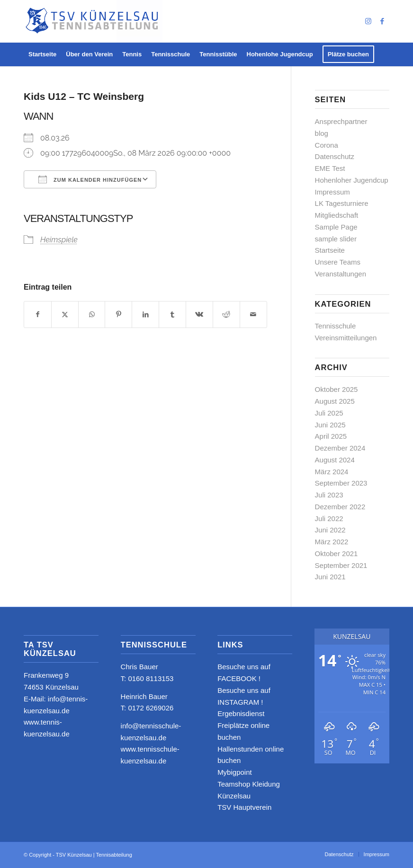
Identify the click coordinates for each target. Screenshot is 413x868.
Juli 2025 (329, 413)
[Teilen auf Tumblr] (172, 314)
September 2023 (341, 483)
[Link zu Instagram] (368, 21)
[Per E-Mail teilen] (253, 314)
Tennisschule (336, 326)
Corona (327, 145)
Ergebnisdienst (241, 713)
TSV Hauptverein (244, 807)
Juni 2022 (330, 530)
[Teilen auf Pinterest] (118, 314)
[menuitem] (42, 54)
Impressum (332, 192)
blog (322, 133)
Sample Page (336, 227)
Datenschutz (335, 156)
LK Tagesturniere (342, 203)
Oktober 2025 (337, 389)
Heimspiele (59, 240)
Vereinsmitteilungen (346, 338)
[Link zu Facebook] (382, 21)
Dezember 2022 (340, 507)
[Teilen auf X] (65, 314)
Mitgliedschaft (337, 215)
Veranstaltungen (341, 274)
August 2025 (335, 401)
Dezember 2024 (340, 448)
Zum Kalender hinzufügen (90, 179)
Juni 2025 (330, 425)
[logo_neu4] (93, 21)
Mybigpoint (235, 772)
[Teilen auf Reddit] (226, 314)
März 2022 (332, 542)
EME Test (330, 168)
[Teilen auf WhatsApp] (92, 314)
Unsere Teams (338, 262)
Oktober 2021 (337, 554)
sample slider (336, 239)
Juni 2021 (330, 577)
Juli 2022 (329, 518)
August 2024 (335, 460)
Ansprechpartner (341, 121)
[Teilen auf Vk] (199, 314)
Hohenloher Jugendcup (352, 180)
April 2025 (331, 436)
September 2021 (341, 565)
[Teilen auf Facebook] (38, 314)
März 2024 (332, 472)
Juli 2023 (329, 495)
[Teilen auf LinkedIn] (145, 314)
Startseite (330, 250)
